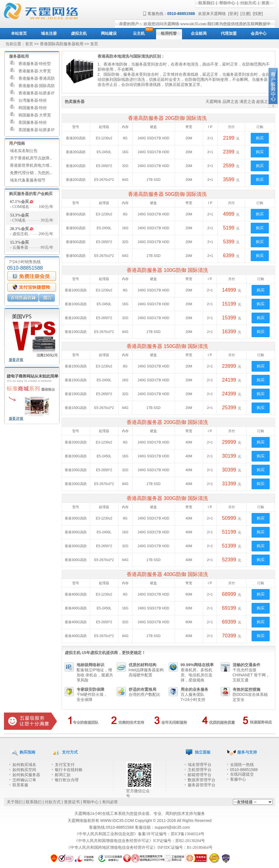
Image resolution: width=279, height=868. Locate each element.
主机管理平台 (200, 770)
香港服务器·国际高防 (33, 85)
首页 (29, 44)
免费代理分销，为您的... (31, 173)
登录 (233, 14)
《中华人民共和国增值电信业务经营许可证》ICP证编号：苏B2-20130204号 (139, 841)
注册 (246, 14)
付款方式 (248, 3)
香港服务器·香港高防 (33, 78)
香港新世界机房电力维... (31, 165)
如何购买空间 (24, 770)
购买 (260, 138)
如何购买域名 (24, 765)
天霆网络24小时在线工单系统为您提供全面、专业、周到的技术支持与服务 (140, 814)
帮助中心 (227, 3)
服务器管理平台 (202, 785)
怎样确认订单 (24, 780)
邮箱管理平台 (200, 775)
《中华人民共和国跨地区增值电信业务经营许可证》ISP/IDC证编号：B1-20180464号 (139, 848)
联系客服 (20, 785)
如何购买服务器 (26, 775)
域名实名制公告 (24, 151)
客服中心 (238, 779)
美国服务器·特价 (29, 122)
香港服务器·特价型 (31, 63)
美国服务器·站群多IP (32, 129)
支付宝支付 (65, 765)
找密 (258, 14)
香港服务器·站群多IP (32, 92)
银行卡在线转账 (69, 770)
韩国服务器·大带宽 (31, 114)
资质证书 (72, 802)
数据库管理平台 (202, 780)
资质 (265, 3)
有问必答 (110, 802)
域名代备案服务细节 (28, 180)
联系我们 (206, 3)
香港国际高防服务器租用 (62, 44)
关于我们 (15, 802)
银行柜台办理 (67, 780)
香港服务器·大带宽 (31, 70)
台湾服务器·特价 (29, 100)
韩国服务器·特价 (29, 107)
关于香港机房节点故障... (31, 158)
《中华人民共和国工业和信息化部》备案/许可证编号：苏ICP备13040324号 (140, 834)
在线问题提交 (242, 774)
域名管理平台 (200, 765)
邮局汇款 (63, 775)
